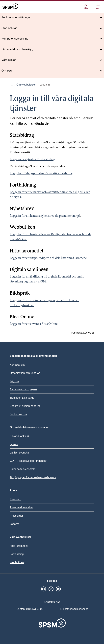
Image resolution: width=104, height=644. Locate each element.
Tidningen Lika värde (22, 398)
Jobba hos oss (18, 414)
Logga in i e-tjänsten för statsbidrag (32, 159)
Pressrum (15, 499)
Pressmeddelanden (21, 507)
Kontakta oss (17, 365)
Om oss (7, 71)
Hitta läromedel (19, 546)
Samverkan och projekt (23, 389)
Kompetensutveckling (15, 39)
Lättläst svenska (19, 453)
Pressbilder (16, 516)
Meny (98, 7)
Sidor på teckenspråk (22, 469)
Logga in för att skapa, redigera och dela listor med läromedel (49, 258)
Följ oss (14, 381)
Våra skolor (9, 60)
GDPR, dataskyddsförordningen (28, 461)
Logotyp (14, 524)
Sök (86, 7)
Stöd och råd (9, 28)
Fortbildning (17, 554)
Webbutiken (17, 562)
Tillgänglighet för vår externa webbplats (33, 477)
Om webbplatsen (26, 85)
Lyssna (14, 444)
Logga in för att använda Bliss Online (34, 324)
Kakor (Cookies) (19, 436)
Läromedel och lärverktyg (17, 49)
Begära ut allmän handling (25, 406)
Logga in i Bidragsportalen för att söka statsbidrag (42, 173)
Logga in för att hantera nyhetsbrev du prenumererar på (45, 216)
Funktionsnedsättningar (16, 17)
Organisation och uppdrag (25, 373)
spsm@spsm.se (79, 609)
